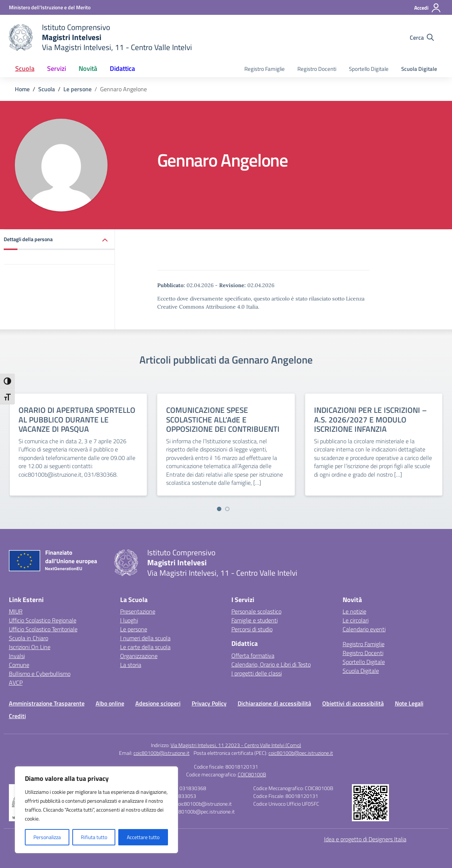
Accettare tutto (143, 837)
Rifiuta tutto (94, 837)
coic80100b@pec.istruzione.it (301, 753)
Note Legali (409, 703)
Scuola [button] (25, 68)
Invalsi (17, 656)
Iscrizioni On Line (30, 647)
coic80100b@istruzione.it (161, 753)
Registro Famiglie (265, 69)
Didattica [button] (122, 68)
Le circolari (356, 620)
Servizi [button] (57, 68)
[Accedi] (428, 8)
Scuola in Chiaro (29, 638)
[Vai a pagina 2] (227, 509)
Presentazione (138, 611)
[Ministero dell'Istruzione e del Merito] (50, 7)
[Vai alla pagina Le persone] (77, 89)
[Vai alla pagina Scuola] (47, 89)
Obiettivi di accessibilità (353, 703)
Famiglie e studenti (255, 620)
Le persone (134, 629)
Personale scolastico (256, 611)
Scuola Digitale (419, 69)
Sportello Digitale (369, 69)
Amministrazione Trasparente (47, 703)
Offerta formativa (253, 655)
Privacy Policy (209, 703)
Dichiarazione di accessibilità (274, 703)
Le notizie (354, 611)
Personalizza (47, 837)
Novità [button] (88, 68)
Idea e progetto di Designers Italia (365, 839)
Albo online (110, 703)
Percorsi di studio (252, 629)
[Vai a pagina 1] (219, 509)
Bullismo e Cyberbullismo (40, 674)
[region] (96, 810)
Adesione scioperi (158, 703)
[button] (59, 240)
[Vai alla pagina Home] (22, 89)
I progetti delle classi (257, 673)
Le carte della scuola (145, 647)
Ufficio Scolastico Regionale (43, 620)
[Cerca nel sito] (422, 37)
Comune (19, 665)
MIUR (16, 611)
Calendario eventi (364, 629)
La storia (131, 665)
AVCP (16, 683)
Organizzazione (139, 656)
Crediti (17, 716)
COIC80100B (252, 774)
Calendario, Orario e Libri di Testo (271, 664)
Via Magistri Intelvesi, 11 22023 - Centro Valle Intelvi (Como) (236, 745)
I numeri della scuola (145, 638)
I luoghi (129, 620)
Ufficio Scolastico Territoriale (43, 629)
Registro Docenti (317, 69)
